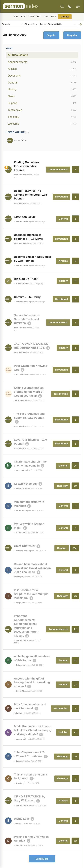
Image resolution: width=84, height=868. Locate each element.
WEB (31, 16)
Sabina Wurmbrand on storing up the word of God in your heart (29, 392)
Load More (42, 859)
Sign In (51, 35)
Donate (65, 17)
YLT (39, 16)
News (42, 96)
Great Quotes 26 (25, 217)
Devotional (42, 76)
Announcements (42, 62)
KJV (23, 16)
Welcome (42, 124)
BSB (16, 16)
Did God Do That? (26, 279)
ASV (46, 16)
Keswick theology (26, 484)
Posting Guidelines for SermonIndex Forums (27, 166)
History (42, 89)
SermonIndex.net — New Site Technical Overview (27, 319)
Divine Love (22, 819)
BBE (54, 16)
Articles (42, 69)
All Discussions (18, 55)
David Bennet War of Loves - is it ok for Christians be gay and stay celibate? (33, 730)
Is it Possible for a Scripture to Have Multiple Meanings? (31, 594)
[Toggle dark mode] (70, 6)
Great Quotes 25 (25, 546)
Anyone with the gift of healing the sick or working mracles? (32, 682)
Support (42, 103)
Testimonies (42, 110)
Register (72, 35)
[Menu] (78, 6)
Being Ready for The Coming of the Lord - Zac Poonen (30, 195)
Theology (42, 117)
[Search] (62, 6)
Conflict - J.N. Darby (27, 297)
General (42, 83)
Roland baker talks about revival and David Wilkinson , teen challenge (32, 568)
